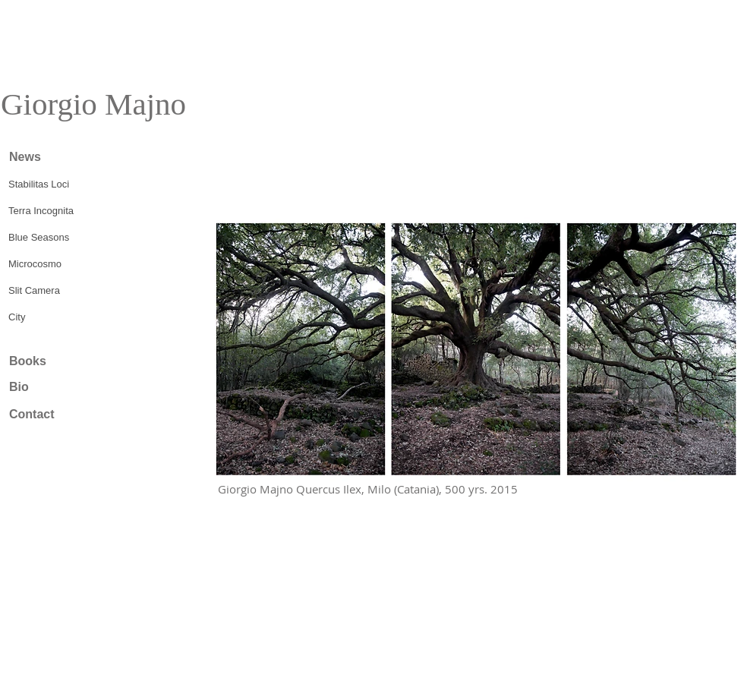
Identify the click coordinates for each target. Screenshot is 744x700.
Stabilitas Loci (39, 184)
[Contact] (61, 415)
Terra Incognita (41, 211)
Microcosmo (35, 264)
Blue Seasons (39, 237)
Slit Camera (34, 290)
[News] (61, 157)
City (17, 317)
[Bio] (61, 387)
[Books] (61, 361)
